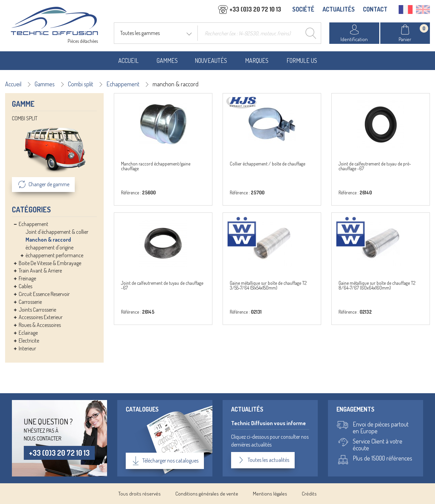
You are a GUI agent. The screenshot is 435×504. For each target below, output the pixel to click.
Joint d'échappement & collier (57, 232)
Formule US (302, 60)
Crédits (309, 494)
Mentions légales (270, 494)
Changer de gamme (43, 185)
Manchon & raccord (48, 240)
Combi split (81, 84)
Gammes (167, 60)
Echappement (123, 84)
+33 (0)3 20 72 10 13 (59, 453)
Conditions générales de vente (207, 494)
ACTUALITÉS (339, 9)
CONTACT (375, 9)
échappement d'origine (49, 247)
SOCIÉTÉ (303, 9)
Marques (257, 60)
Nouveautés (211, 60)
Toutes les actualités (263, 460)
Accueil (128, 60)
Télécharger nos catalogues (165, 461)
